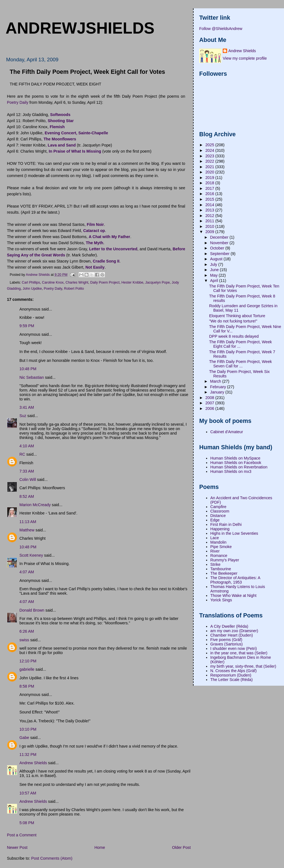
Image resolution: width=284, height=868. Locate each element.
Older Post (181, 847)
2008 (210, 398)
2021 (210, 167)
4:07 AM (27, 572)
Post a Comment (22, 835)
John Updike (32, 289)
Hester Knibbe (132, 282)
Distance (218, 516)
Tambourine (221, 569)
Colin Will (28, 480)
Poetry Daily (18, 102)
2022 (210, 161)
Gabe (24, 738)
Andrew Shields (33, 763)
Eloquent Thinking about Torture (237, 316)
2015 (210, 199)
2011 (210, 221)
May (215, 275)
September (220, 254)
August (217, 259)
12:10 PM (28, 661)
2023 (210, 156)
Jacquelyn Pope (158, 282)
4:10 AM (27, 446)
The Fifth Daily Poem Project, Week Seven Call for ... (240, 364)
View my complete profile (245, 58)
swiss (24, 640)
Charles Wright (77, 282)
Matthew (27, 530)
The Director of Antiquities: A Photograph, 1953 (235, 580)
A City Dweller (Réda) (229, 626)
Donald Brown (32, 610)
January (218, 392)
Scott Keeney (31, 555)
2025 (210, 145)
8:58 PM (27, 686)
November (220, 243)
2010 (210, 226)
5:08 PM (27, 823)
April (215, 281)
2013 (210, 210)
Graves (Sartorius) (226, 644)
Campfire (218, 507)
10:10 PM (28, 729)
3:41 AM (27, 407)
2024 (210, 150)
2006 (210, 408)
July (214, 264)
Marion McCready (35, 505)
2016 (210, 194)
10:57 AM (28, 793)
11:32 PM (28, 755)
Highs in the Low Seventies (234, 533)
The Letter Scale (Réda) (231, 680)
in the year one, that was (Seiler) (239, 653)
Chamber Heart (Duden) (231, 635)
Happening (220, 529)
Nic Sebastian (32, 377)
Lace (215, 538)
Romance (219, 556)
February (219, 387)
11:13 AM (28, 522)
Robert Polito (74, 289)
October (218, 248)
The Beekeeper (224, 573)
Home (100, 847)
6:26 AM (27, 631)
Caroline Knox (53, 282)
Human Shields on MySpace (235, 458)
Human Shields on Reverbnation (239, 467)
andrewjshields (80, 28)
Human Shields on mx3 (231, 471)
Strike (215, 564)
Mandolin (218, 542)
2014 (210, 205)
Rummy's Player (225, 560)
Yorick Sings (221, 600)
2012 (210, 216)
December (220, 237)
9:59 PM (27, 326)
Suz (23, 416)
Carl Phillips (31, 282)
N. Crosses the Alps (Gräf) (233, 671)
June (215, 270)
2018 (210, 183)
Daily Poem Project (105, 282)
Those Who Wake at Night (233, 596)
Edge (215, 520)
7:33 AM (27, 471)
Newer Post (17, 847)
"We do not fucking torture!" (233, 321)
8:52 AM (27, 496)
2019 (210, 178)
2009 (210, 232)
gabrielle (27, 669)
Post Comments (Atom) (52, 858)
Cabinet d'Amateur (227, 432)
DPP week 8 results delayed (234, 336)
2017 (210, 188)
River (215, 551)
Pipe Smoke (221, 547)
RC (22, 454)
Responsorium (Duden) (231, 675)
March (216, 381)
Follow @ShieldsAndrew (221, 29)
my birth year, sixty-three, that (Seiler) (243, 666)
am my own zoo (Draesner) (234, 631)
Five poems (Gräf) (226, 640)
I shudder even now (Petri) (234, 649)
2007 (210, 403)
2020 (210, 172)
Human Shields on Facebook (236, 463)
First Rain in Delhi (226, 524)
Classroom (220, 511)
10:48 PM (28, 369)
